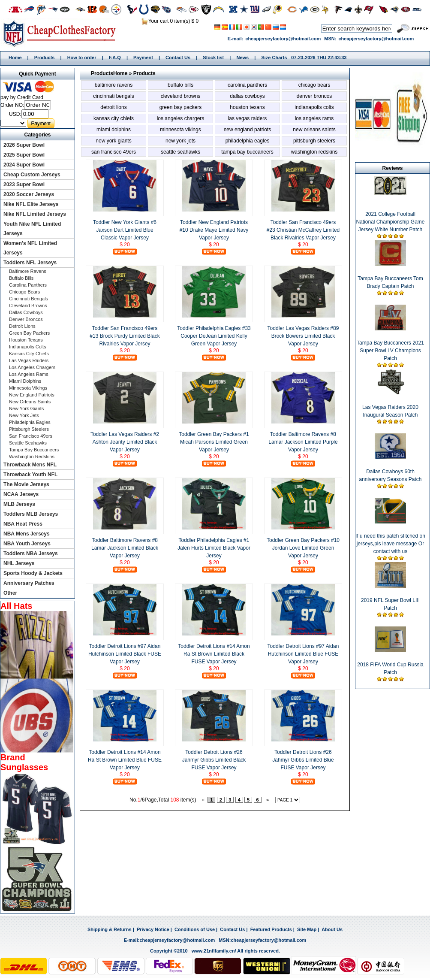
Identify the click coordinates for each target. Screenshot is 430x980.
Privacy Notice (153, 929)
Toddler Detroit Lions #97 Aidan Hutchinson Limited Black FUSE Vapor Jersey (125, 654)
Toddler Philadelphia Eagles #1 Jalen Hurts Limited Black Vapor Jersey (214, 548)
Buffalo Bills (180, 85)
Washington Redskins (314, 152)
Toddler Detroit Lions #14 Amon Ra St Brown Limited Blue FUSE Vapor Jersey (125, 760)
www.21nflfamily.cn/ (214, 951)
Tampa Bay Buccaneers (247, 152)
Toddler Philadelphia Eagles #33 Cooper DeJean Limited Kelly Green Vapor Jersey (214, 336)
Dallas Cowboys (247, 96)
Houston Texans (247, 107)
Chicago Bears (314, 85)
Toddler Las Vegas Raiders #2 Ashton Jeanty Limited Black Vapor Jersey (125, 442)
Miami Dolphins (114, 130)
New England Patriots (248, 130)
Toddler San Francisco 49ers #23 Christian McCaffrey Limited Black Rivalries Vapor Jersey (303, 230)
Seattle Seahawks (180, 152)
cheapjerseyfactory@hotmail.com (283, 39)
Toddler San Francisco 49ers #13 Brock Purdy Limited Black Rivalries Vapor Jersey (125, 336)
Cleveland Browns (181, 96)
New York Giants (113, 141)
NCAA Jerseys (21, 494)
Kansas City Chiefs (114, 118)
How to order (82, 57)
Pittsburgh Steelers (314, 141)
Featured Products (271, 929)
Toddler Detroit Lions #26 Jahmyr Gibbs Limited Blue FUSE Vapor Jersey (303, 760)
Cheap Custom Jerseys (32, 175)
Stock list (213, 57)
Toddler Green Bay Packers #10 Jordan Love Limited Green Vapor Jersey (303, 548)
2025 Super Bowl (24, 155)
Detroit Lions (113, 107)
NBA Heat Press (23, 524)
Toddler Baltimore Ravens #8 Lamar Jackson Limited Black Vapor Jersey (125, 548)
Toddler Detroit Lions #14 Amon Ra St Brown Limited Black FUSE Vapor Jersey (214, 654)
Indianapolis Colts (314, 107)
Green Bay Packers (181, 107)
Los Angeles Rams (314, 118)
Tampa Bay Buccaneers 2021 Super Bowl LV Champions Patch (390, 351)
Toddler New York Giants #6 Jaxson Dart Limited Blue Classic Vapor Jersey (125, 230)
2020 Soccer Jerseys (29, 194)
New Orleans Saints (314, 130)
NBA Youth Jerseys (27, 544)
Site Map (307, 929)
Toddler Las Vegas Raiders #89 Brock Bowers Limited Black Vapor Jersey (303, 336)
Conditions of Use (195, 929)
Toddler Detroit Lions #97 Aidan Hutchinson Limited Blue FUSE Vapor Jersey (303, 654)
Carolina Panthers (247, 85)
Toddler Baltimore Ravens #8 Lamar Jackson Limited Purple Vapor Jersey (303, 442)
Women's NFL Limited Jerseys (30, 248)
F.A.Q (115, 57)
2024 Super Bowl (24, 165)
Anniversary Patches (29, 583)
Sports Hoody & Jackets (33, 573)
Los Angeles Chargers (181, 118)
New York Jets (180, 141)
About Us (332, 929)
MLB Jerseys (19, 504)
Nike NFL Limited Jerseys (35, 214)
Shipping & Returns (110, 929)
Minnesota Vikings (180, 130)
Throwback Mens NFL (30, 465)
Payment (143, 57)
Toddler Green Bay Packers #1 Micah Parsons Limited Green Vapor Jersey (214, 442)
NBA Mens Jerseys (27, 534)
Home (62, 33)
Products (45, 57)
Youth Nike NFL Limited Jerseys (32, 229)
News (242, 57)
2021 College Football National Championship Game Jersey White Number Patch (390, 222)
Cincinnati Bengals (113, 96)
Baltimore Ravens (114, 85)
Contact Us (178, 57)
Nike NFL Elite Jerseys (31, 204)
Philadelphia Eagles (248, 141)
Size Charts (274, 57)
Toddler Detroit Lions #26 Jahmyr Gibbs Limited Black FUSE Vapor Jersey (214, 760)
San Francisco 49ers (114, 152)
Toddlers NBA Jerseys (31, 554)
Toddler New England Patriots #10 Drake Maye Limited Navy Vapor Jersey (214, 230)
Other (10, 593)
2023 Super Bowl (24, 185)
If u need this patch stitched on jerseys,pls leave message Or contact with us (390, 544)
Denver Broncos (314, 96)
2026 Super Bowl (24, 145)
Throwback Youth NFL (30, 475)
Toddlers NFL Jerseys (30, 263)
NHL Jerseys (19, 563)
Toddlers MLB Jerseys (31, 514)
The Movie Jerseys (26, 484)
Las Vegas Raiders (248, 118)
